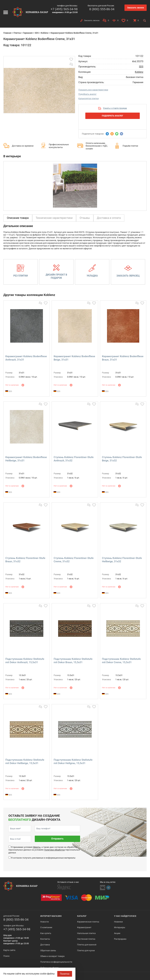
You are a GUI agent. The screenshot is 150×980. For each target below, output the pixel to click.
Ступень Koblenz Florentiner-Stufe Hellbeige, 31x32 (122, 560)
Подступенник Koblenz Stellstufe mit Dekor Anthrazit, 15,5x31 (25, 661)
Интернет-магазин (51, 916)
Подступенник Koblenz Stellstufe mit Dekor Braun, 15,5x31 (73, 661)
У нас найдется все (125, 916)
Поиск (6, 956)
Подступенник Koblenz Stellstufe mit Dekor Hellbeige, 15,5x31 (25, 762)
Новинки (118, 922)
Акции (117, 933)
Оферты (37, 847)
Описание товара (18, 218)
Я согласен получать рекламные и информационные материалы (43, 858)
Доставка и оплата (109, 218)
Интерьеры (120, 927)
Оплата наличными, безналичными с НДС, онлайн (97, 146)
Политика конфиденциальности (56, 962)
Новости (45, 922)
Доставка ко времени (23, 146)
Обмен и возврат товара (52, 956)
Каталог (82, 916)
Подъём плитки (130, 146)
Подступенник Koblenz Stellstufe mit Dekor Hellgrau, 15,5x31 (73, 762)
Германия (28, 33)
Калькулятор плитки (89, 98)
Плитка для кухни (86, 950)
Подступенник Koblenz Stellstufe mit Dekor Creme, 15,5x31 (121, 661)
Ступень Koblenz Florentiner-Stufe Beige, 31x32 (122, 459)
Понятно (65, 974)
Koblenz (45, 33)
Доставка (45, 945)
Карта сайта (9, 950)
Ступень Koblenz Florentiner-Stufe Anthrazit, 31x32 (73, 459)
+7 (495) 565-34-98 (64, 9)
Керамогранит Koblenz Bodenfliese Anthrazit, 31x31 (26, 358)
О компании (46, 927)
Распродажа (120, 939)
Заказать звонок (136, 8)
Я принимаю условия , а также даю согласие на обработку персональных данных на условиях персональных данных (44, 850)
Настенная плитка (86, 939)
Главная (7, 33)
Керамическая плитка (88, 922)
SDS (37, 33)
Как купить (46, 933)
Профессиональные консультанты (59, 146)
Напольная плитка (86, 933)
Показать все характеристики (93, 90)
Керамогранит (84, 927)
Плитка (17, 33)
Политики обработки (54, 850)
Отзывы (85, 218)
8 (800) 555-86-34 (102, 9)
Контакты (45, 939)
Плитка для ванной (87, 945)
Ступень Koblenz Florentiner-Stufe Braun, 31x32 (25, 560)
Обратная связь (48, 950)
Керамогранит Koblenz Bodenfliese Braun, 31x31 (123, 358)
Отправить (57, 839)
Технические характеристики (54, 218)
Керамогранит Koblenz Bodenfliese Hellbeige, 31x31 (26, 459)
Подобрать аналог (88, 94)
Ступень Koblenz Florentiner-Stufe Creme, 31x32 (73, 560)
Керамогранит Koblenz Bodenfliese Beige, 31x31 (74, 358)
